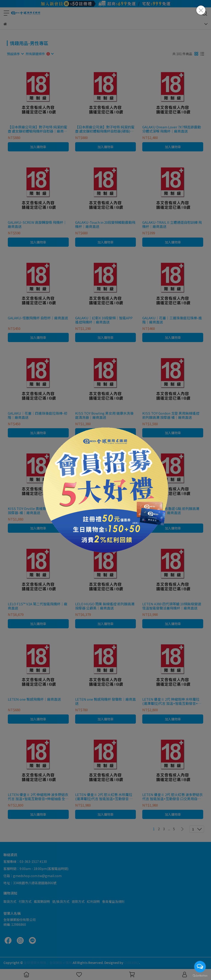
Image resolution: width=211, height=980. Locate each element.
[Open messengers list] (200, 967)
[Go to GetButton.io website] (200, 975)
